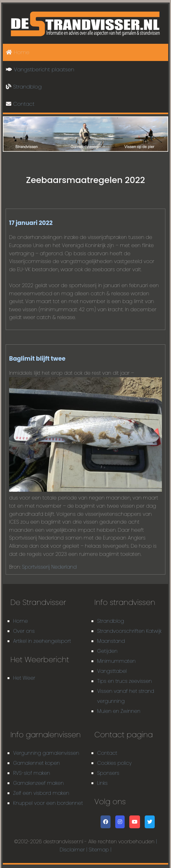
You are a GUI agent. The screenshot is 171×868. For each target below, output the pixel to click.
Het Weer (24, 678)
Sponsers (108, 773)
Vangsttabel (112, 671)
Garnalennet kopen (37, 763)
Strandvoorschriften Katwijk (129, 631)
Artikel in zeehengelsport (42, 641)
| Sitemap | (99, 850)
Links (102, 783)
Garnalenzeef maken (39, 783)
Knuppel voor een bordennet (48, 803)
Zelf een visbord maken (41, 793)
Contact (20, 104)
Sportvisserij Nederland (49, 567)
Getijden (107, 651)
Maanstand (111, 641)
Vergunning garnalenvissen (46, 753)
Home (18, 52)
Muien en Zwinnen (119, 711)
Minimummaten (116, 661)
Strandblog (24, 87)
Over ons (24, 631)
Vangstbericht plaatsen (40, 69)
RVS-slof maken (32, 773)
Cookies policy (114, 763)
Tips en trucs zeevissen (124, 681)
